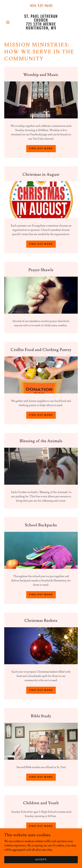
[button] (10, 22)
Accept (41, 860)
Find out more (41, 149)
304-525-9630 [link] (41, 6)
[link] (41, 22)
